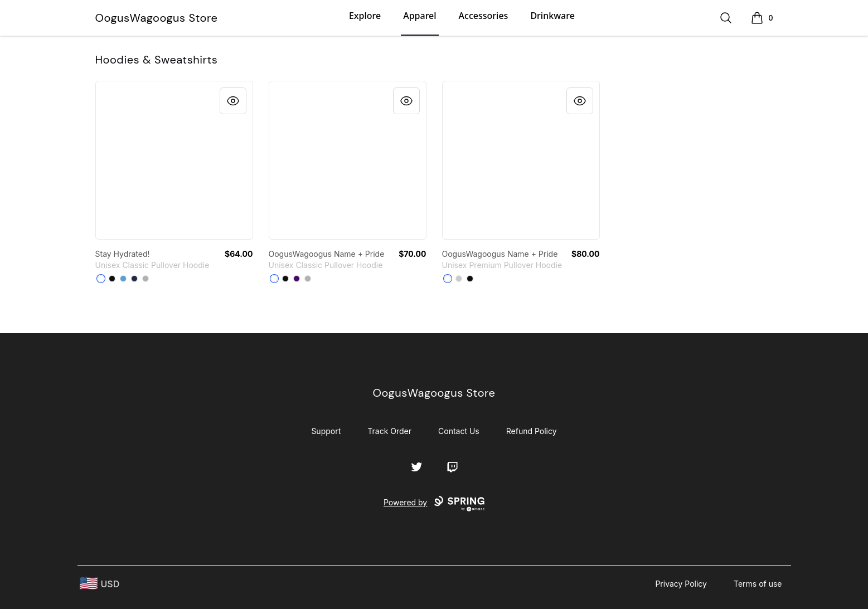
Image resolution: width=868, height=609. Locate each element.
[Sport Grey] (146, 279)
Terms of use (758, 584)
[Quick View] (233, 101)
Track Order (389, 431)
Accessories (484, 16)
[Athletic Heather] (459, 279)
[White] (101, 279)
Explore (365, 16)
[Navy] (134, 279)
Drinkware (552, 16)
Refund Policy (532, 431)
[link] (174, 160)
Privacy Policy (681, 584)
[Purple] (297, 279)
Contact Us (459, 431)
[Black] (112, 279)
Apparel (420, 16)
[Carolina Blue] (123, 279)
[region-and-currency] (100, 584)
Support (326, 431)
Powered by (434, 504)
